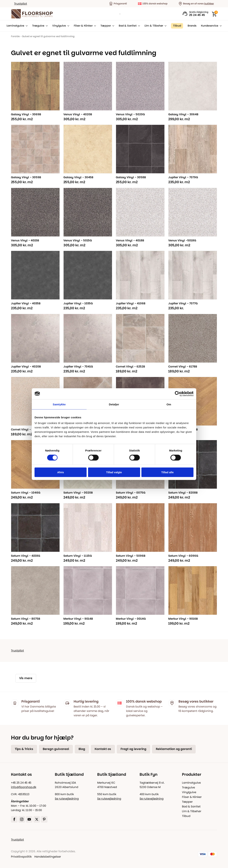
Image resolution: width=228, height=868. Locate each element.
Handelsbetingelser (48, 857)
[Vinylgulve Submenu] (68, 26)
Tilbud (186, 816)
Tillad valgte (114, 472)
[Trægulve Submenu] (46, 26)
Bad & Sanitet (128, 26)
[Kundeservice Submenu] (220, 26)
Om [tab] (169, 404)
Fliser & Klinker (83, 26)
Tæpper (106, 26)
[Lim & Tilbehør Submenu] (165, 26)
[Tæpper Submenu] (113, 26)
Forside (15, 36)
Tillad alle (167, 472)
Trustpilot (21, 4)
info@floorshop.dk (24, 787)
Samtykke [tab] (59, 404)
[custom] (44, 819)
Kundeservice (210, 26)
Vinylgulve (59, 26)
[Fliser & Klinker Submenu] (94, 26)
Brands (192, 26)
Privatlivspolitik (21, 857)
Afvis (61, 472)
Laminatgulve (15, 26)
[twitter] (37, 819)
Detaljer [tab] (114, 404)
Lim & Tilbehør (154, 26)
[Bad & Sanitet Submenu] (138, 26)
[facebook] (14, 819)
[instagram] (22, 819)
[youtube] (29, 819)
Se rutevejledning (67, 799)
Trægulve (38, 26)
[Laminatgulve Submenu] (26, 26)
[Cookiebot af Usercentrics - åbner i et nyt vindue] (177, 394)
